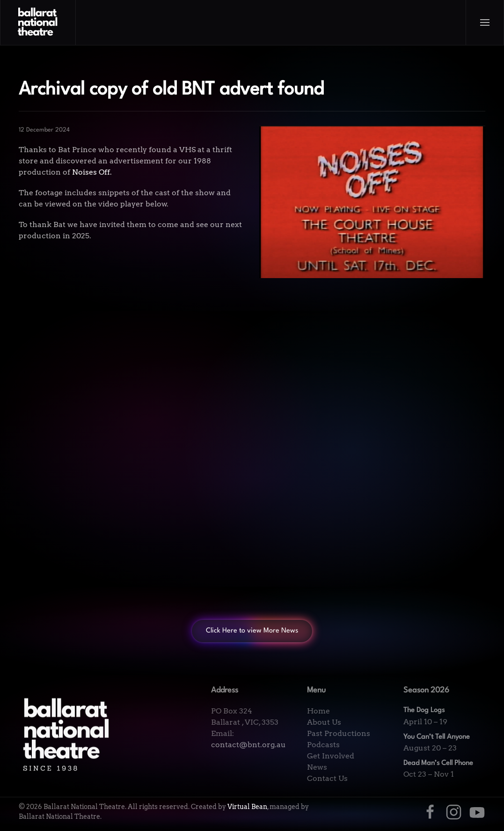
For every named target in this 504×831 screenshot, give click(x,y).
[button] (485, 22)
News (317, 767)
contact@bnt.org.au (248, 745)
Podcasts (323, 745)
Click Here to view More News (252, 631)
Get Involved (331, 756)
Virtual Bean (247, 807)
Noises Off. (92, 172)
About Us (324, 722)
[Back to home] (38, 22)
